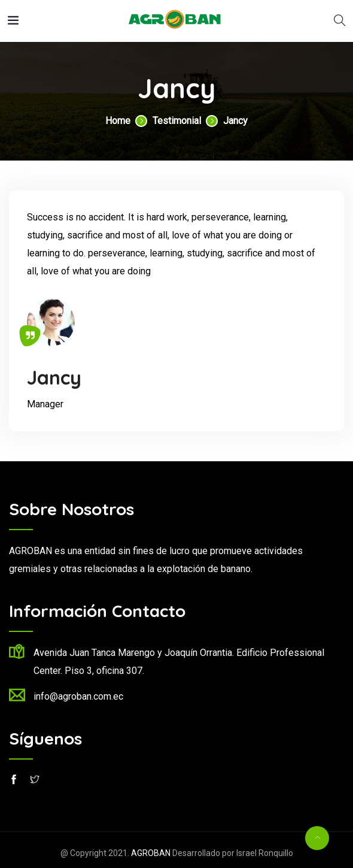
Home (118, 121)
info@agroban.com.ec (78, 696)
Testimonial (177, 121)
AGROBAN (151, 853)
